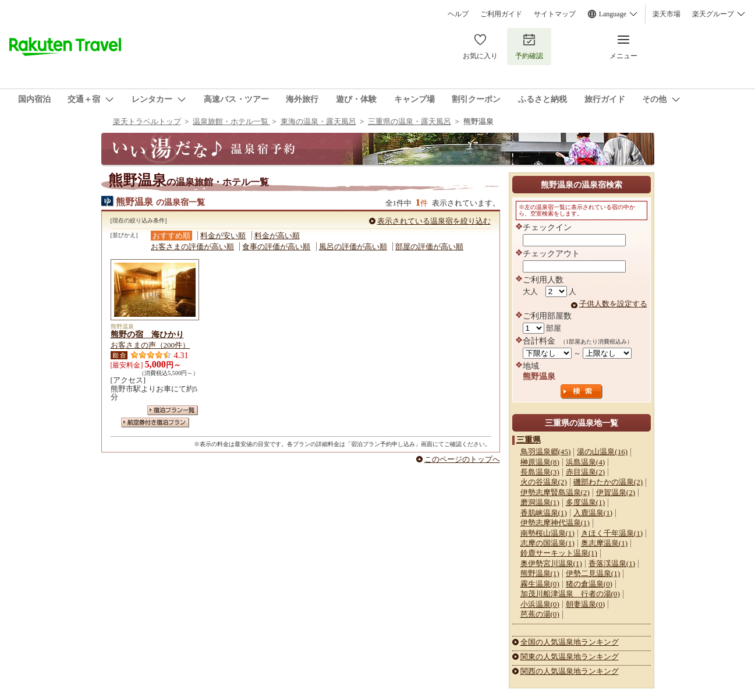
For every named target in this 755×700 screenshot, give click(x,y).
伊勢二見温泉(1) (593, 573)
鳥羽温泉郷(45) (546, 452)
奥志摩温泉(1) (604, 543)
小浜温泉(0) (540, 604)
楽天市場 (667, 14)
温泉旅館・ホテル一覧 (231, 121)
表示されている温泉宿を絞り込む (434, 221)
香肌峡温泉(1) (544, 513)
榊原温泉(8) (540, 462)
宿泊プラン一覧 (173, 410)
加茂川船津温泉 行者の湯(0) (570, 594)
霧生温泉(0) (540, 584)
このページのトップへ (462, 459)
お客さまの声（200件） (150, 345)
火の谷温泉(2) (544, 482)
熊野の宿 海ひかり (147, 334)
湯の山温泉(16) (602, 452)
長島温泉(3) (540, 472)
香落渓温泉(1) (612, 563)
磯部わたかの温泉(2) (608, 482)
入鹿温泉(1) (593, 513)
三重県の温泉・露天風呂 (410, 121)
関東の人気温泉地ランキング (570, 657)
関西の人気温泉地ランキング (570, 671)
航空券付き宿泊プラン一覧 (155, 423)
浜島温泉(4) (585, 462)
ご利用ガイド (501, 14)
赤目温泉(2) (585, 472)
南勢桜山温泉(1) (547, 533)
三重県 (529, 440)
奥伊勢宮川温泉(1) (551, 563)
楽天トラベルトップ (147, 121)
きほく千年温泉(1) (612, 533)
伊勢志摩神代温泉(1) (555, 523)
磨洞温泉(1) (540, 502)
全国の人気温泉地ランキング (570, 642)
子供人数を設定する (613, 304)
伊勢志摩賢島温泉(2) (555, 492)
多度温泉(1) (585, 502)
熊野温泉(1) (540, 573)
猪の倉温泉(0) (589, 584)
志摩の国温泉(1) (547, 543)
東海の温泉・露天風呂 (318, 121)
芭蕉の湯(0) (540, 614)
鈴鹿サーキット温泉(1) (559, 553)
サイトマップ (555, 14)
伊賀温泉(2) (616, 492)
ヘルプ (458, 14)
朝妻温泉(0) (585, 604)
